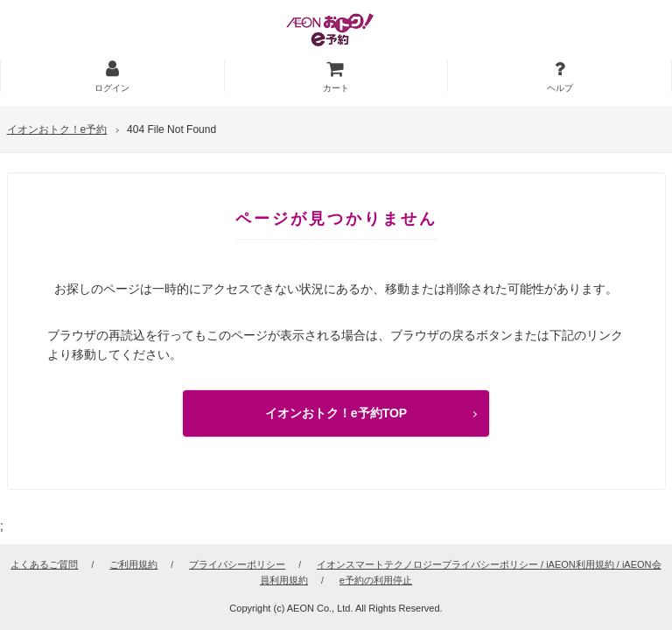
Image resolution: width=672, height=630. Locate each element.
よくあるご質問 (44, 564)
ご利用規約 (133, 564)
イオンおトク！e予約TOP (336, 413)
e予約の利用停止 (376, 580)
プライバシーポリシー (237, 564)
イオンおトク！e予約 (57, 129)
